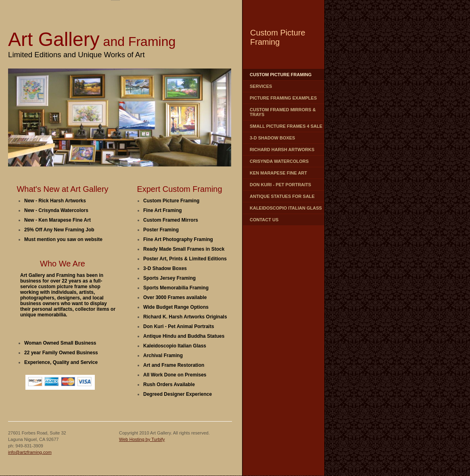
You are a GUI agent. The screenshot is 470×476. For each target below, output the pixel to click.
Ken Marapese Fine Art (278, 173)
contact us (264, 220)
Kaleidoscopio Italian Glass (286, 208)
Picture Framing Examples (283, 98)
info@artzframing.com (30, 452)
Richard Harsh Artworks (282, 150)
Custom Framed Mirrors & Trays (283, 112)
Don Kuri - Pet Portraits (280, 185)
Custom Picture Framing (281, 75)
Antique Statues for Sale (282, 196)
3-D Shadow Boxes (272, 138)
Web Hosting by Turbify (142, 439)
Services (261, 86)
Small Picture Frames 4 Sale (286, 126)
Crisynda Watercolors (279, 161)
